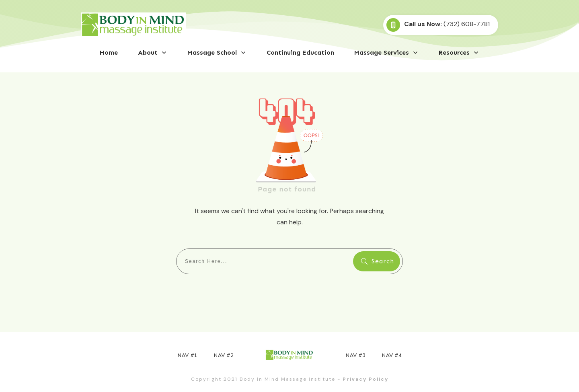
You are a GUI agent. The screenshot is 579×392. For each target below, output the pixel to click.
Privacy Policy (365, 379)
